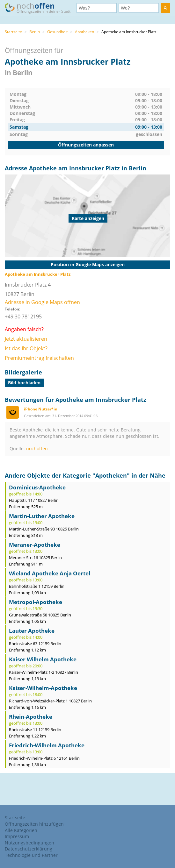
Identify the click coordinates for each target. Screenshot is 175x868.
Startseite (13, 32)
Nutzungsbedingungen (29, 843)
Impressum (17, 836)
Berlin (35, 32)
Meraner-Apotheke (35, 545)
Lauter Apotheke (32, 631)
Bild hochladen (24, 383)
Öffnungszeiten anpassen (86, 145)
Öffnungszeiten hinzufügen (34, 824)
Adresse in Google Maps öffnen (42, 302)
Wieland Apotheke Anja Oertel (50, 573)
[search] (165, 8)
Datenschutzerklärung (29, 849)
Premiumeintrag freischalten (39, 358)
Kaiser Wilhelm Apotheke (43, 659)
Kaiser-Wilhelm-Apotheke (43, 688)
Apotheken (84, 32)
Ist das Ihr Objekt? (26, 348)
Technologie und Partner (31, 855)
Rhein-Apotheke (31, 717)
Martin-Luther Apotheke (42, 516)
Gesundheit (57, 32)
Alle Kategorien (21, 830)
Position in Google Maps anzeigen (88, 264)
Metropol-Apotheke (36, 602)
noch (41, 7)
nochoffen (37, 448)
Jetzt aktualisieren (26, 339)
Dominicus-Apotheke (37, 487)
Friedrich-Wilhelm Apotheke (47, 745)
